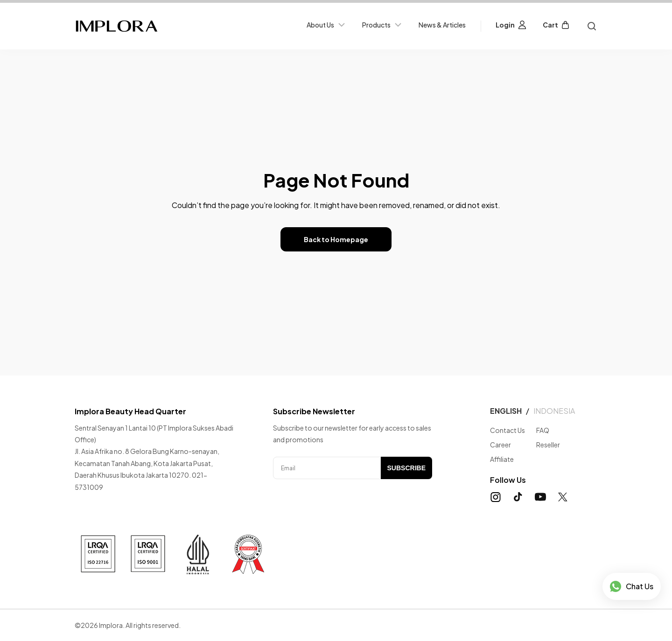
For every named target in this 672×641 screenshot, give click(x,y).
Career (500, 445)
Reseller (548, 445)
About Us (327, 25)
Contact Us (507, 430)
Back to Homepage (336, 239)
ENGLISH (506, 411)
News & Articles (442, 25)
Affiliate (502, 459)
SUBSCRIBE (406, 468)
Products (383, 25)
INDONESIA (554, 411)
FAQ (543, 430)
